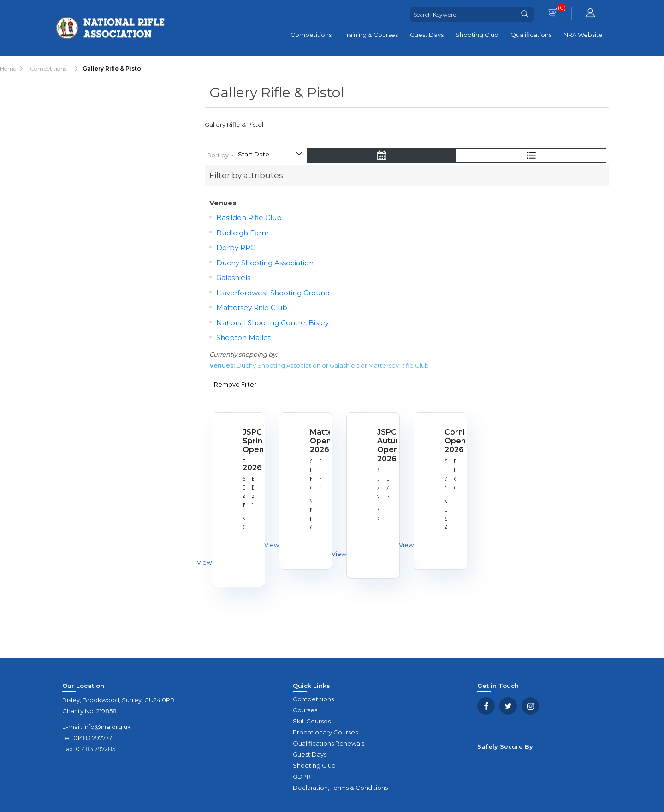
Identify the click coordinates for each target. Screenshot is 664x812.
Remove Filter (235, 384)
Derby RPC (236, 248)
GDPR (302, 776)
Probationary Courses (325, 732)
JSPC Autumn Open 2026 (384, 445)
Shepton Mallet (243, 337)
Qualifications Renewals (329, 743)
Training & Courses (371, 35)
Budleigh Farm (243, 233)
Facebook (486, 706)
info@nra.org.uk (107, 727)
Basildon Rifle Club (249, 218)
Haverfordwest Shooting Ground (273, 293)
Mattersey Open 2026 (316, 441)
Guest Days (427, 35)
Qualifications (531, 35)
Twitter (508, 706)
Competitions (311, 35)
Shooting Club (477, 35)
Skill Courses (312, 721)
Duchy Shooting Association (265, 263)
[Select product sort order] (270, 155)
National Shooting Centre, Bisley (273, 323)
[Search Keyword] (463, 14)
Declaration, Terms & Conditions (340, 788)
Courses (305, 710)
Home (8, 69)
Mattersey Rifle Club (252, 307)
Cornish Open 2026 (451, 441)
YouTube (530, 706)
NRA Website (583, 35)
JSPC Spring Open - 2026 (249, 450)
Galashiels (233, 278)
